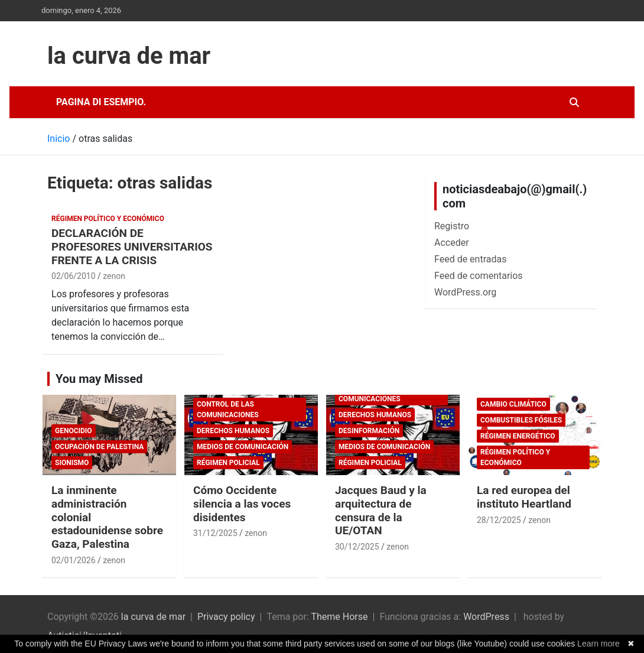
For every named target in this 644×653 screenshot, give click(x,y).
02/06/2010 (74, 276)
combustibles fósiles (521, 420)
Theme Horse (339, 617)
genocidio (74, 431)
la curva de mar (129, 56)
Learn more (599, 644)
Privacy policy (226, 617)
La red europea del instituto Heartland (524, 497)
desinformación (369, 431)
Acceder (452, 243)
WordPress (486, 617)
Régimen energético (518, 436)
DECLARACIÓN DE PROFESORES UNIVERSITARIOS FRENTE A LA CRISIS (132, 247)
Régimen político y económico (108, 219)
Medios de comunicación (243, 447)
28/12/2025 (499, 520)
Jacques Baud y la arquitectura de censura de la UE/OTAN (381, 510)
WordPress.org (465, 292)
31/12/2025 (215, 533)
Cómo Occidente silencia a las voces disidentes (242, 504)
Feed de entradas (470, 259)
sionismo (72, 463)
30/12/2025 (357, 547)
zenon (114, 276)
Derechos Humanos (233, 431)
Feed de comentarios (479, 276)
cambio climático (513, 404)
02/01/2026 (74, 560)
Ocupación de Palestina (99, 447)
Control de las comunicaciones (228, 410)
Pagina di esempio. (101, 102)
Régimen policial (228, 463)
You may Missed (99, 379)
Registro (452, 226)
